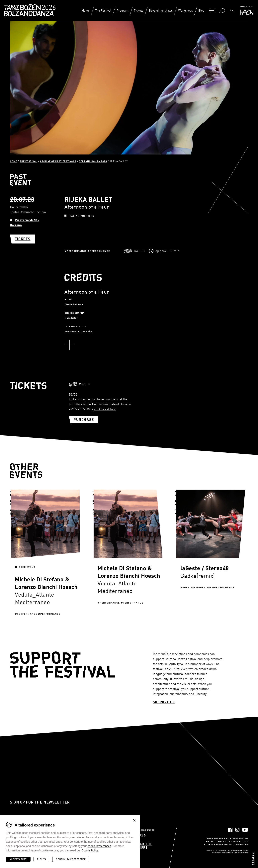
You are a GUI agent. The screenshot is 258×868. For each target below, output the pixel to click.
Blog (201, 10)
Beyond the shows (161, 10)
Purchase (84, 420)
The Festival (103, 10)
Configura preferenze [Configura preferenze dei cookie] (71, 859)
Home (86, 10)
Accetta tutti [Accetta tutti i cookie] (18, 859)
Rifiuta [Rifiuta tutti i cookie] (42, 859)
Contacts (241, 844)
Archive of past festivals (58, 161)
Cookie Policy (239, 841)
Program (123, 10)
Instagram (237, 830)
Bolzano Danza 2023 (93, 161)
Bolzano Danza (48, 8)
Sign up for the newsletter (40, 802)
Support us (164, 702)
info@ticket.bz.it (105, 409)
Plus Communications (237, 850)
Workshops (185, 10)
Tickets (139, 10)
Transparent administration (227, 838)
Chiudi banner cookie (134, 820)
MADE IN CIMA (241, 853)
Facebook (230, 830)
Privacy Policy (216, 841)
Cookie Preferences (218, 844)
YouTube (245, 830)
